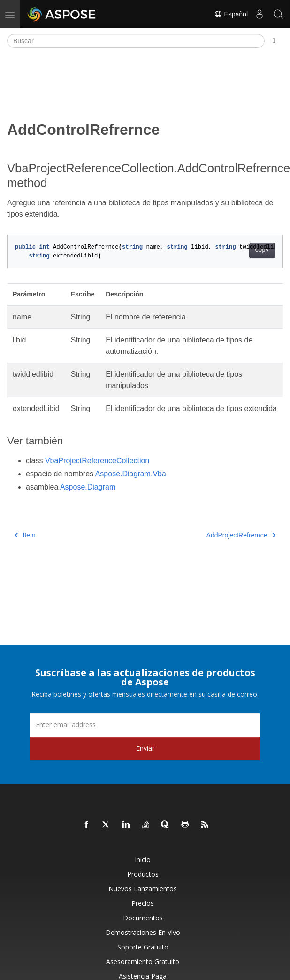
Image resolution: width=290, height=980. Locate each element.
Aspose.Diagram (88, 487)
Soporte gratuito (143, 947)
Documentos (143, 918)
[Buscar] (136, 41)
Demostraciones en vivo (143, 932)
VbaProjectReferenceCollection (97, 461)
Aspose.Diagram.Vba (131, 474)
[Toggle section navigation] (274, 41)
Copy (262, 250)
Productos (143, 874)
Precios (143, 903)
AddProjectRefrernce (241, 535)
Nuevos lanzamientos (143, 889)
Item (25, 535)
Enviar (145, 748)
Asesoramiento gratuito (143, 961)
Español (231, 14)
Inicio (143, 859)
